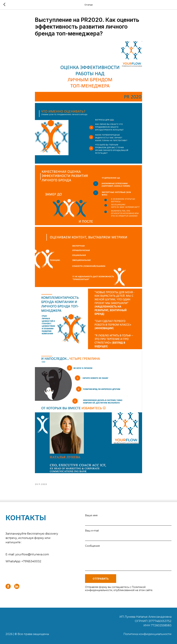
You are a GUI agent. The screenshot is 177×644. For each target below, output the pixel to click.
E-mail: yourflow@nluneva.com (27, 554)
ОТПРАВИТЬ (101, 579)
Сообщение (92, 546)
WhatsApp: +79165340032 (23, 561)
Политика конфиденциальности (147, 634)
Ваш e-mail (92, 531)
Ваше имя (91, 515)
